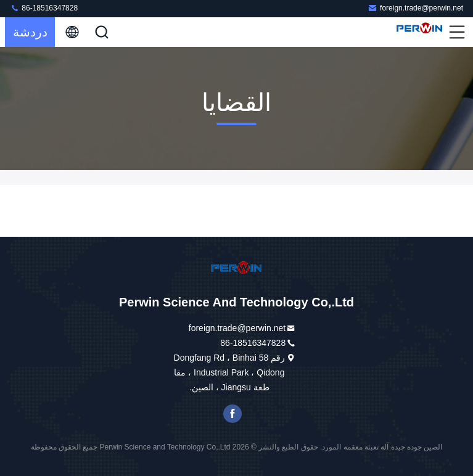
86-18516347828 (44, 8)
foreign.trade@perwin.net (415, 8)
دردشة (30, 32)
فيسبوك (232, 414)
